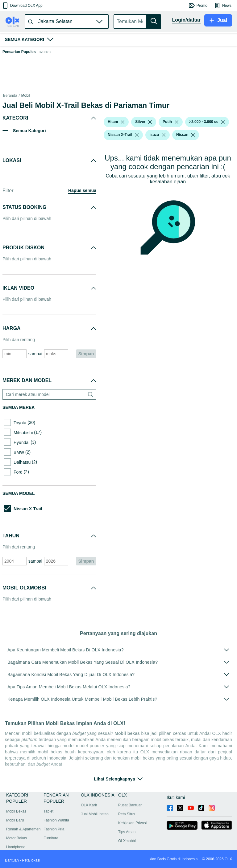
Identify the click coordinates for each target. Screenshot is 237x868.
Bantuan (12, 860)
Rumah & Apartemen (23, 829)
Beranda (10, 96)
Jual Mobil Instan (95, 814)
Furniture (51, 838)
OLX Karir (89, 805)
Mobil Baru (15, 820)
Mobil (26, 96)
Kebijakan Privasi (132, 823)
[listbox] (123, 122)
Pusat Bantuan (130, 805)
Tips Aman (127, 832)
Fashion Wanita (56, 820)
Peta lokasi (31, 860)
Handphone (16, 847)
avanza (45, 52)
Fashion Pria (54, 829)
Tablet (48, 811)
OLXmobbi (127, 841)
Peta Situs (127, 814)
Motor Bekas (17, 838)
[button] (22, 6)
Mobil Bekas (16, 811)
